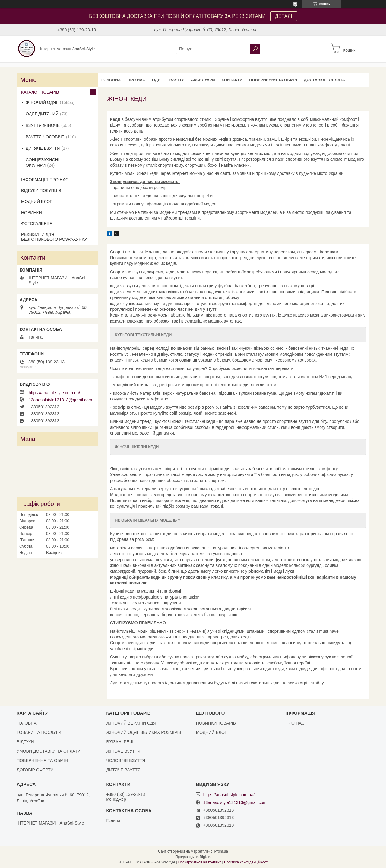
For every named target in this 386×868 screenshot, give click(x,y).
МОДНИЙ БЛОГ (37, 201)
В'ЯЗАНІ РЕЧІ (120, 742)
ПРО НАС (136, 80)
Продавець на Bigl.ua (193, 857)
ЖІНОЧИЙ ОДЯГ (42, 102)
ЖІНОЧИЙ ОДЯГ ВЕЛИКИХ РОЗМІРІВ (144, 732)
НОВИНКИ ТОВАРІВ (216, 723)
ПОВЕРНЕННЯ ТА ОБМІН (273, 80)
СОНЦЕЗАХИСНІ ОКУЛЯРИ (43, 162)
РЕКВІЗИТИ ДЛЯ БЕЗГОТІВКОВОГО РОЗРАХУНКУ (54, 237)
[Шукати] (255, 49)
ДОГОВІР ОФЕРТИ (35, 770)
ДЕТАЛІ (284, 16)
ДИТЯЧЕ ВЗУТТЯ (43, 148)
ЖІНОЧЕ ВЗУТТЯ (123, 751)
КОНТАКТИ (232, 80)
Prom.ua (221, 851)
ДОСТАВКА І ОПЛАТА (324, 80)
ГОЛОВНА (111, 80)
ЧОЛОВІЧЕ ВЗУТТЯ (126, 760)
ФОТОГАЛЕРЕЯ (37, 223)
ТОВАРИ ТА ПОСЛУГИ (39, 732)
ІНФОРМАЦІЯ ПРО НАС (45, 180)
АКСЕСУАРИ (203, 80)
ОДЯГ (157, 80)
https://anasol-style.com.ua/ (54, 393)
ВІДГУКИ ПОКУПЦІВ (41, 191)
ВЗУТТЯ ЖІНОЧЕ (43, 125)
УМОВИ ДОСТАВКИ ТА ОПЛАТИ (49, 751)
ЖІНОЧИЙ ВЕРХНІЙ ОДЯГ (132, 723)
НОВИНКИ (32, 213)
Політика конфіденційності (246, 862)
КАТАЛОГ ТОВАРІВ (40, 92)
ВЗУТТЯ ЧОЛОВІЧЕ (45, 137)
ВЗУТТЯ (177, 80)
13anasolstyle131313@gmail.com (60, 400)
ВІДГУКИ (25, 742)
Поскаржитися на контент (200, 862)
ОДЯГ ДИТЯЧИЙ (42, 114)
